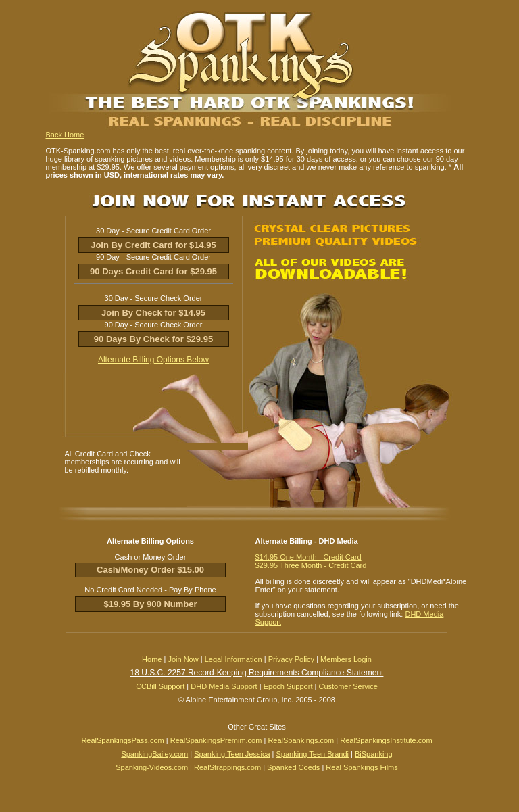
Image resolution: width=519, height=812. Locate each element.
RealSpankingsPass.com (122, 740)
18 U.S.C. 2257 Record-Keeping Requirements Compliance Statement (257, 673)
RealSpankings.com (301, 740)
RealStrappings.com (227, 767)
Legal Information (233, 659)
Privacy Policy (291, 659)
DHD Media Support (224, 686)
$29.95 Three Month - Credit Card (311, 565)
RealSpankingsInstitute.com (386, 740)
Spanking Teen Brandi (313, 754)
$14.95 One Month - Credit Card (308, 557)
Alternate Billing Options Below (153, 360)
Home (152, 659)
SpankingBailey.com (154, 754)
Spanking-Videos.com (152, 767)
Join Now (183, 659)
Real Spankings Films (362, 767)
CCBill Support (160, 686)
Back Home (65, 135)
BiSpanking (374, 754)
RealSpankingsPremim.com (216, 740)
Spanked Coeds (293, 767)
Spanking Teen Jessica (232, 754)
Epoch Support (288, 686)
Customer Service (348, 686)
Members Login (346, 659)
